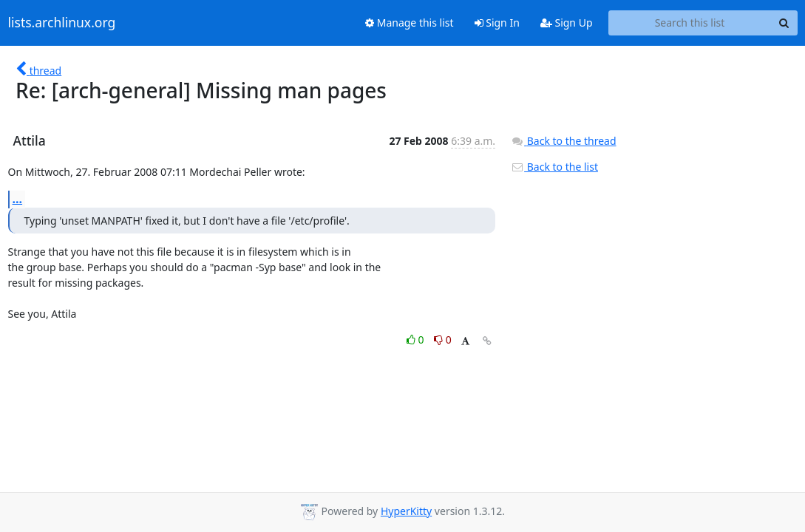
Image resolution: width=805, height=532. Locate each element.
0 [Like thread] (417, 340)
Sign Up (567, 23)
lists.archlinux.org (62, 23)
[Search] (784, 23)
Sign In (497, 23)
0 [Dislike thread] (443, 340)
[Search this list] (690, 23)
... (18, 199)
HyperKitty (406, 511)
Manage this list (410, 23)
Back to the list (554, 167)
